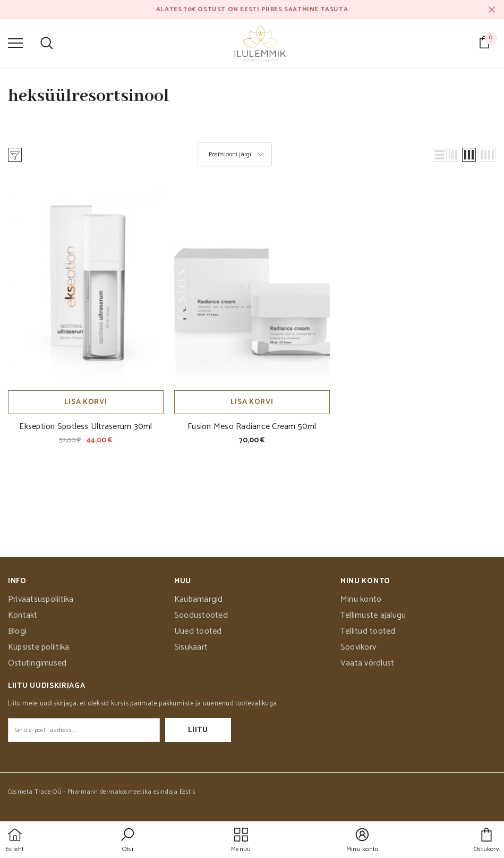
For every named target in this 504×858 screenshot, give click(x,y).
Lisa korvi (86, 402)
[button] (440, 155)
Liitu (198, 730)
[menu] (15, 43)
